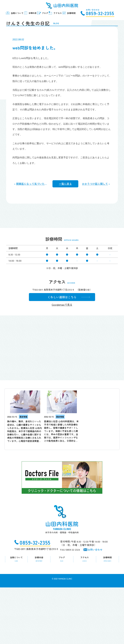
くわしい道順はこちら (60, 353)
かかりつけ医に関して (95, 236)
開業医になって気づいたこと (33, 236)
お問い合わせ (95, 606)
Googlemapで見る (60, 361)
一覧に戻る (65, 236)
